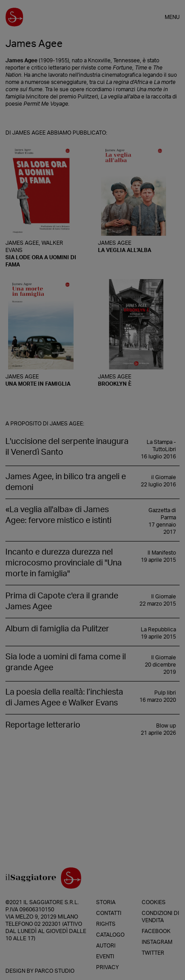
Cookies (154, 902)
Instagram (157, 942)
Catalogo (110, 935)
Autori (106, 946)
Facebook (156, 931)
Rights (106, 924)
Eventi (105, 957)
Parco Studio (55, 971)
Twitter (153, 953)
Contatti (109, 913)
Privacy (107, 967)
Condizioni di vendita (160, 917)
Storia (106, 902)
